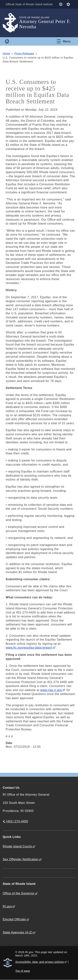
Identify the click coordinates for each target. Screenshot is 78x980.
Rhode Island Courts (17, 846)
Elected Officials (14, 919)
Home (7, 53)
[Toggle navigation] (64, 41)
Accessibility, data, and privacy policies (40, 962)
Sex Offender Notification (21, 859)
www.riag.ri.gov (51, 690)
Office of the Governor (19, 893)
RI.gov (7, 906)
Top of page (23, 971)
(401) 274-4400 (17, 821)
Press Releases (24, 53)
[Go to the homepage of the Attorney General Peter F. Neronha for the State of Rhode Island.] (11, 23)
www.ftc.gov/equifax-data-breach (29, 648)
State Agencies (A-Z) (18, 932)
